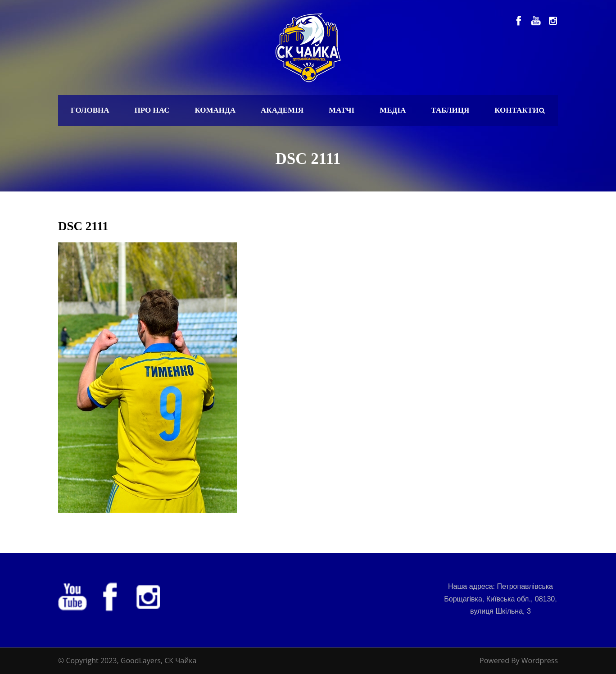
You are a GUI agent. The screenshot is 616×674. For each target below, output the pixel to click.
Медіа (393, 110)
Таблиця (450, 110)
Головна (90, 110)
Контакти (516, 110)
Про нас (152, 110)
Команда (215, 110)
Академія (282, 110)
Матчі (342, 110)
